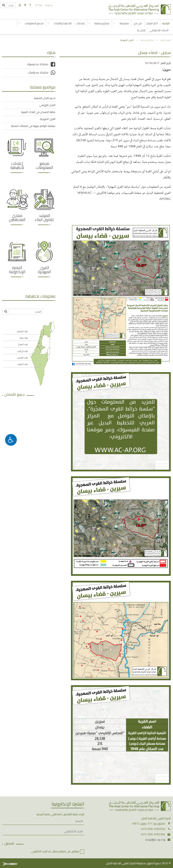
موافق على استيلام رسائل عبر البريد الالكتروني (55, 851)
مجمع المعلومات (34, 23)
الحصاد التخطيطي (159, 30)
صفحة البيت (165, 40)
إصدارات (80, 23)
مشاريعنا (124, 23)
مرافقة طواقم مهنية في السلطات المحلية (33, 126)
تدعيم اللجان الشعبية (45, 98)
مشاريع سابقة (102, 23)
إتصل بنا (141, 30)
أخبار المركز (152, 23)
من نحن (138, 23)
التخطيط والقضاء (63, 23)
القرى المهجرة (127, 40)
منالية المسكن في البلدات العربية (38, 112)
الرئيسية (166, 23)
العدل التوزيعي (47, 105)
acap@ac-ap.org (155, 840)
